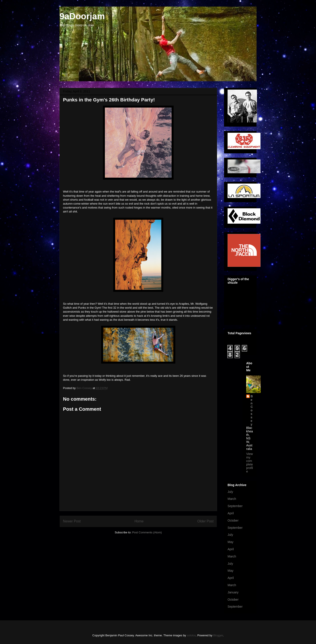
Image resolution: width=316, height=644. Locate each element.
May (230, 542)
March (232, 499)
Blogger (218, 635)
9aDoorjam (82, 16)
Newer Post (72, 521)
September (235, 506)
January (233, 592)
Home (139, 521)
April (231, 513)
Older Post (205, 521)
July (230, 492)
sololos (191, 635)
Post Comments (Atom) (147, 532)
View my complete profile (250, 463)
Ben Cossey (252, 410)
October (233, 520)
